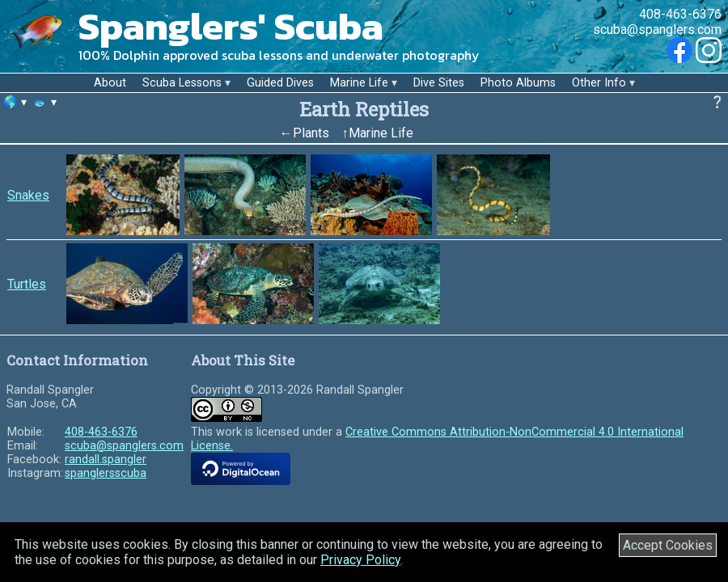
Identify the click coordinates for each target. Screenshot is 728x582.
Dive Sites (439, 83)
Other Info (599, 83)
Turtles (27, 284)
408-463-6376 (680, 14)
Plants (311, 133)
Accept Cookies (668, 545)
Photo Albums (518, 83)
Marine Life (359, 83)
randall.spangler (106, 460)
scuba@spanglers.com (657, 30)
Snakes (28, 195)
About (110, 83)
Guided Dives (280, 83)
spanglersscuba (106, 473)
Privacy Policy (360, 560)
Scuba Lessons (182, 83)
